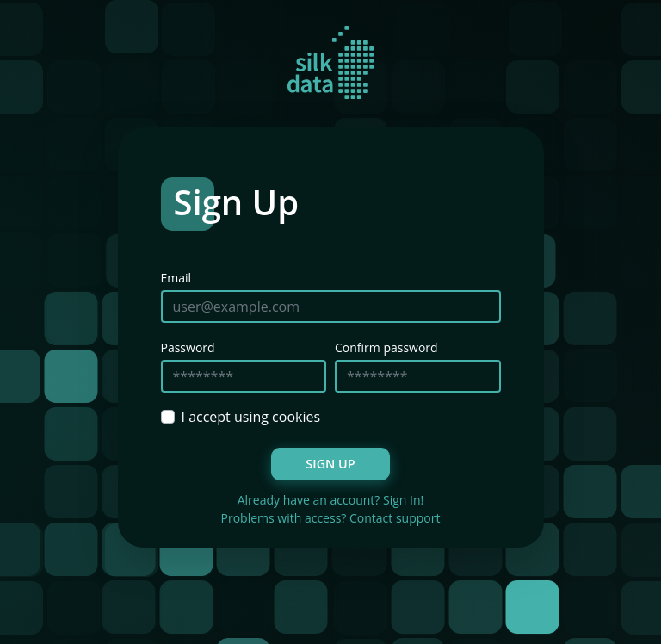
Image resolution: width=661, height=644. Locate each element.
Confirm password (386, 347)
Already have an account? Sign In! (331, 500)
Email (176, 278)
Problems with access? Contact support (331, 518)
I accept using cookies (251, 417)
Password (188, 347)
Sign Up (330, 464)
